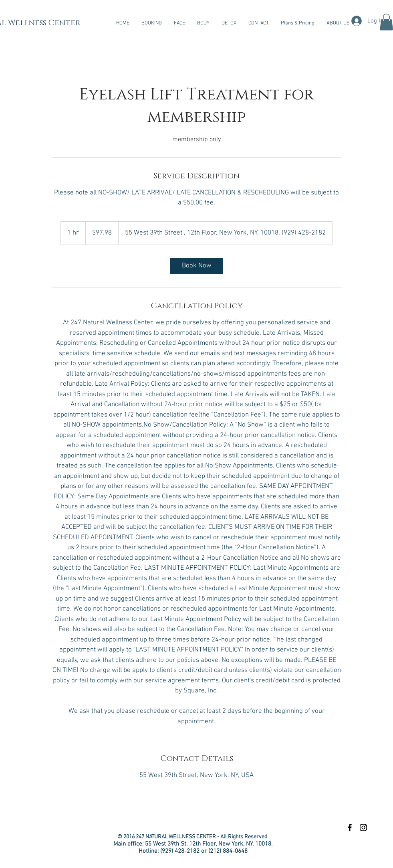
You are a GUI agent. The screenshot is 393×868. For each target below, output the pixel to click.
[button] (179, 23)
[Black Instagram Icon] (363, 828)
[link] (197, 266)
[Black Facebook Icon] (350, 828)
